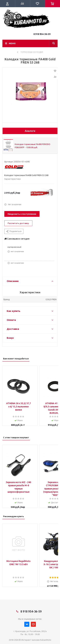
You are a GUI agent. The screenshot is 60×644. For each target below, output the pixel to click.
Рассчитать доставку (18, 223)
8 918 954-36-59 (42, 34)
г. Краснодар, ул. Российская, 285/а (30, 631)
